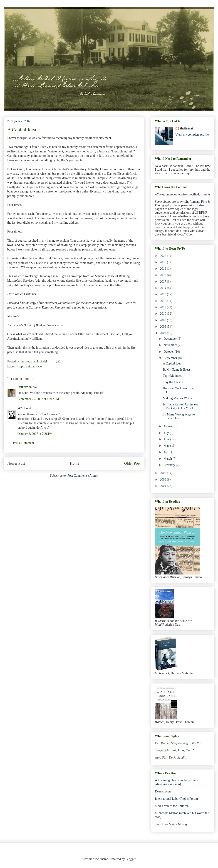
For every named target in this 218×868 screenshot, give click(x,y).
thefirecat (187, 128)
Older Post (132, 463)
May (167, 446)
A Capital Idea (172, 363)
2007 (163, 333)
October (169, 352)
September (171, 358)
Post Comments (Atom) (83, 476)
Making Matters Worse (177, 398)
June (167, 439)
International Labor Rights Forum (176, 799)
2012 (163, 301)
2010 (163, 314)
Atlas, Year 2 (186, 750)
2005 (163, 480)
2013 (163, 294)
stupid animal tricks (30, 366)
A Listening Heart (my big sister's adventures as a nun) (176, 782)
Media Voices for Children (172, 806)
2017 (163, 282)
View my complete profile (192, 135)
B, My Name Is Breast (177, 370)
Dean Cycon (163, 791)
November (171, 345)
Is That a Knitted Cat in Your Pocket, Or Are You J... (181, 406)
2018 (163, 275)
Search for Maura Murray (171, 824)
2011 (163, 307)
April (167, 452)
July (167, 433)
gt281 (21, 408)
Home (75, 463)
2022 (163, 256)
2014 (163, 288)
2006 (163, 473)
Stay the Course (173, 382)
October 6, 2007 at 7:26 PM (35, 434)
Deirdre (23, 387)
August (168, 426)
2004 (163, 486)
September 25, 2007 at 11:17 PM (38, 399)
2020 (163, 262)
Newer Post (16, 463)
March (168, 459)
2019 (163, 269)
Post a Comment (24, 443)
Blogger (131, 859)
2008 (163, 327)
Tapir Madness (172, 376)
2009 (163, 320)
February (170, 465)
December (170, 339)
